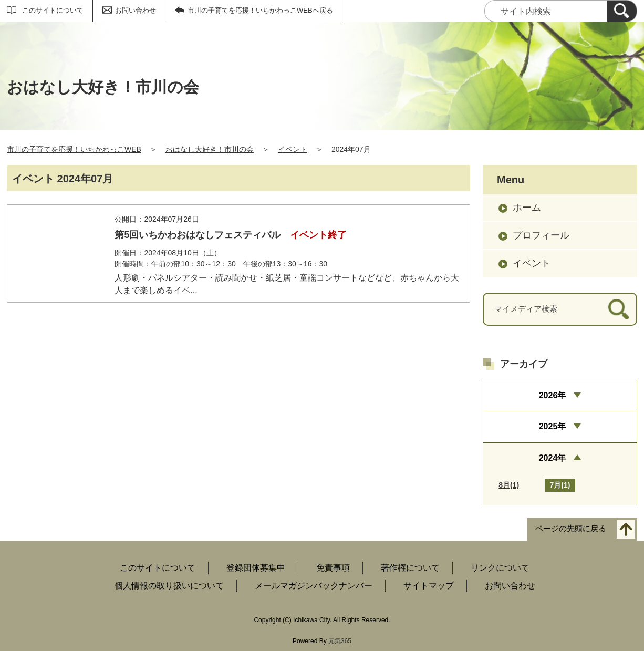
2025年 (553, 426)
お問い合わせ (136, 10)
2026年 (553, 395)
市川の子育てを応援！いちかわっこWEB (74, 149)
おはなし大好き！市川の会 (210, 149)
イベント (293, 149)
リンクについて (500, 568)
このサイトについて (53, 10)
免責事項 (333, 568)
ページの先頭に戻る (571, 528)
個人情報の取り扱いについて (169, 586)
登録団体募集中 (256, 568)
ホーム (527, 208)
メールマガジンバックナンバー (314, 586)
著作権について (410, 568)
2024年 (553, 458)
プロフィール (541, 235)
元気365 (340, 641)
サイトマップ (429, 586)
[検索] (622, 11)
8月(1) (509, 485)
